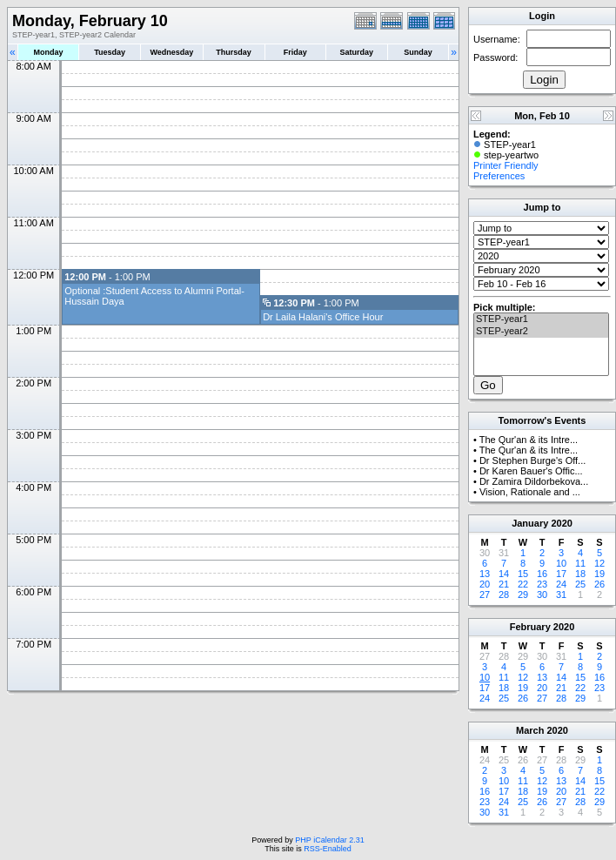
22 (523, 584)
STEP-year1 (541, 319)
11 (580, 563)
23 (542, 584)
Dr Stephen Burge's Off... (532, 460)
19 (599, 574)
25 (580, 584)
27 (485, 595)
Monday (49, 52)
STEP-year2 (541, 332)
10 (561, 563)
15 (523, 574)
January (530, 523)
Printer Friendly (506, 165)
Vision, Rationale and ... (530, 492)
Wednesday (171, 52)
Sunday (418, 52)
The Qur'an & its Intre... (529, 440)
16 (542, 574)
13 (485, 574)
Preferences (499, 176)
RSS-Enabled (328, 849)
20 (485, 584)
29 (523, 595)
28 (504, 595)
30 (542, 595)
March (530, 730)
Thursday (234, 52)
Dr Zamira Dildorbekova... (534, 481)
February (530, 627)
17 (561, 574)
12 (599, 563)
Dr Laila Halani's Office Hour (323, 317)
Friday (295, 52)
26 (599, 584)
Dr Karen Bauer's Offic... (531, 471)
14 (504, 574)
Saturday (357, 52)
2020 (561, 523)
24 (561, 584)
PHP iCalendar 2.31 (329, 840)
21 (504, 584)
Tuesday (110, 52)
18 (580, 574)
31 (561, 595)
